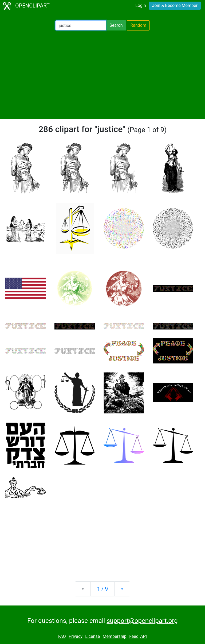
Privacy (76, 636)
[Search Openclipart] (81, 25)
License (92, 636)
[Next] (122, 589)
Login (141, 5)
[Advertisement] (102, 75)
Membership (114, 636)
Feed (134, 636)
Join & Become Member (175, 5)
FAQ (62, 636)
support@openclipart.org (142, 621)
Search (116, 25)
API (143, 636)
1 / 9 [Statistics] (103, 589)
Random (138, 25)
